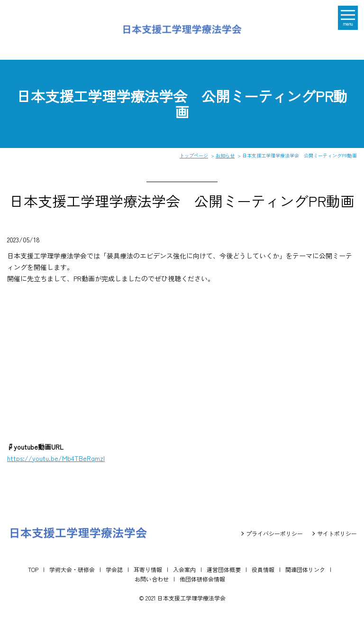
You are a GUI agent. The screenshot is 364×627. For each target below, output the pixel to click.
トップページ (194, 155)
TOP (33, 569)
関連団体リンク (305, 569)
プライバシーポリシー (274, 533)
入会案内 (184, 569)
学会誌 (114, 569)
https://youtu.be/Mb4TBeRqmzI (56, 458)
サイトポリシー (337, 533)
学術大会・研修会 (72, 569)
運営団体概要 (224, 569)
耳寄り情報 (148, 569)
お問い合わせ (152, 579)
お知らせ (225, 155)
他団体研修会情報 (202, 579)
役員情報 (263, 569)
